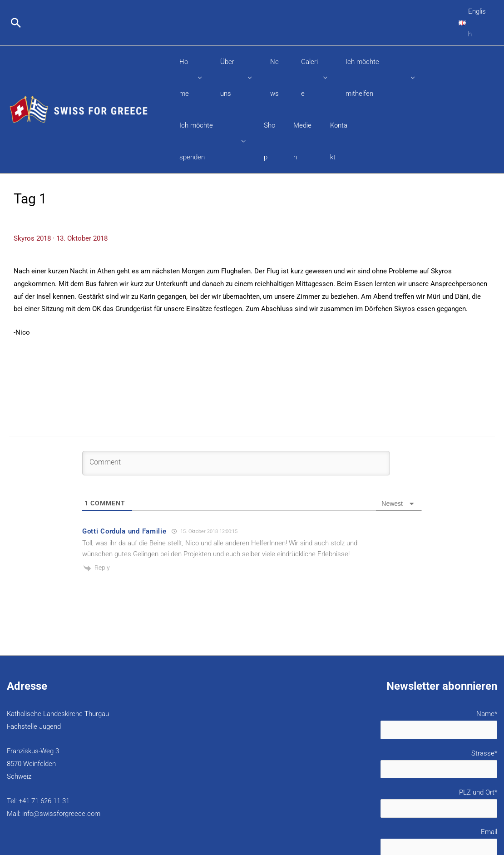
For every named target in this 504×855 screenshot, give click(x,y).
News (277, 39)
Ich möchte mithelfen (375, 39)
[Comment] (236, 377)
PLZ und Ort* (380, 719)
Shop (269, 71)
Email (380, 759)
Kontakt (339, 71)
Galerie (309, 39)
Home (186, 39)
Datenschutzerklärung (398, 788)
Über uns (231, 39)
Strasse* (380, 679)
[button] (16, 11)
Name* (380, 638)
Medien (302, 71)
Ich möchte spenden (208, 71)
